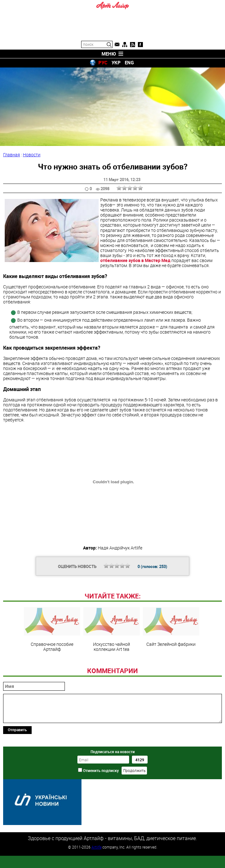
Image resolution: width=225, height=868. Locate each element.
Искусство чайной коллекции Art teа (112, 672)
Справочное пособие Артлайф (52, 672)
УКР (116, 62)
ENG (129, 62)
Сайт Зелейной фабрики (171, 670)
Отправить (17, 773)
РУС (103, 62)
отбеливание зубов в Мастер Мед (136, 260)
